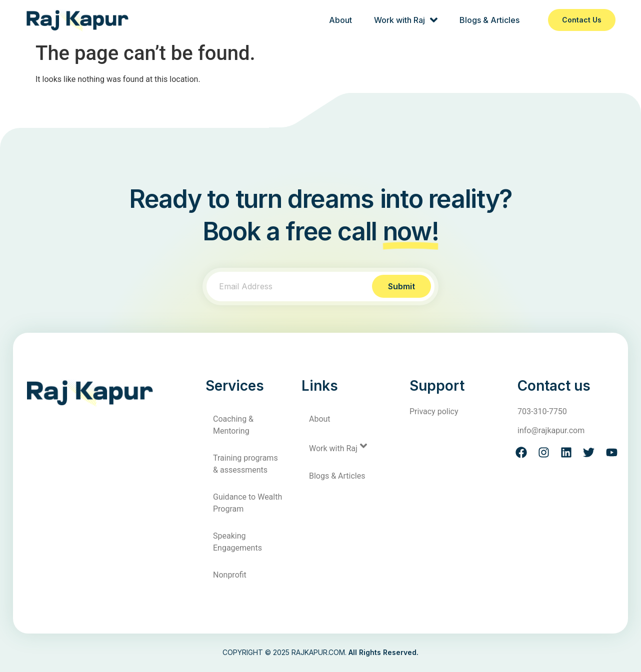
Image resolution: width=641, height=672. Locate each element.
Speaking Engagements (237, 542)
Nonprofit (230, 575)
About (340, 20)
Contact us (582, 20)
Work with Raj (406, 20)
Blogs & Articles (489, 20)
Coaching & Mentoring (233, 425)
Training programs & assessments (245, 464)
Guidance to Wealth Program (247, 503)
